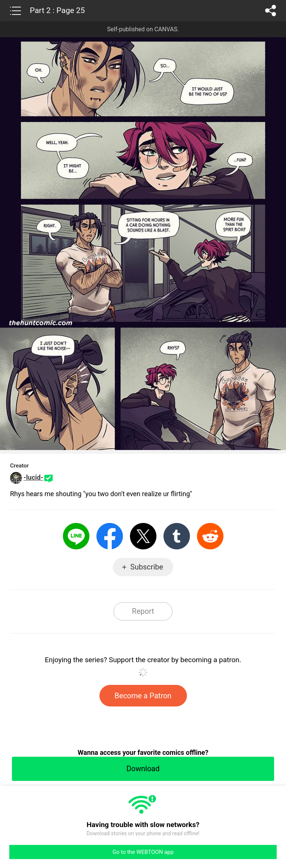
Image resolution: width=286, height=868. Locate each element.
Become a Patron (143, 696)
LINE (76, 536)
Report (143, 611)
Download (143, 769)
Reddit (210, 536)
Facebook (110, 536)
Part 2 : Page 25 (57, 10)
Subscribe (147, 567)
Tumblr (177, 536)
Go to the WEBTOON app (143, 852)
